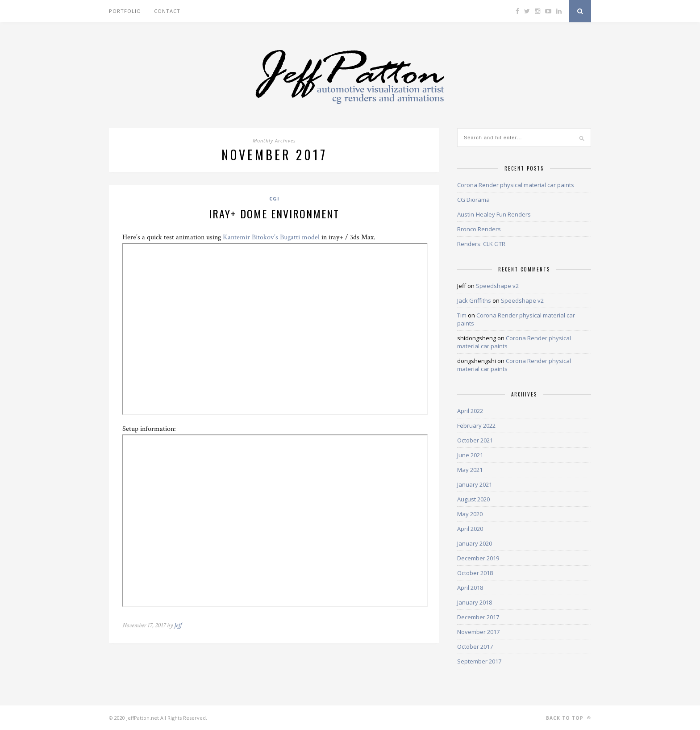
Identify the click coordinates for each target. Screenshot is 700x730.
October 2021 (475, 440)
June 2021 (470, 455)
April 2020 (470, 529)
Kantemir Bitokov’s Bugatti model (271, 237)
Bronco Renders (479, 229)
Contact (167, 11)
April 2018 (470, 588)
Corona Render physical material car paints (516, 185)
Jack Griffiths (474, 300)
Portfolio (125, 11)
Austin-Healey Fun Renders (494, 214)
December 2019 (478, 558)
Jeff (178, 625)
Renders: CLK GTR (481, 244)
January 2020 (475, 543)
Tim (462, 315)
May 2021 (470, 470)
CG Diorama (473, 200)
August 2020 (473, 499)
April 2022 (470, 411)
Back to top (569, 718)
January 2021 (475, 484)
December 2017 (478, 617)
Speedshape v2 (497, 286)
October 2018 (475, 573)
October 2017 (475, 647)
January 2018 (475, 602)
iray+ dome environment (274, 213)
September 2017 (479, 661)
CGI (274, 198)
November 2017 (478, 632)
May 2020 (470, 514)
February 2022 (476, 425)
